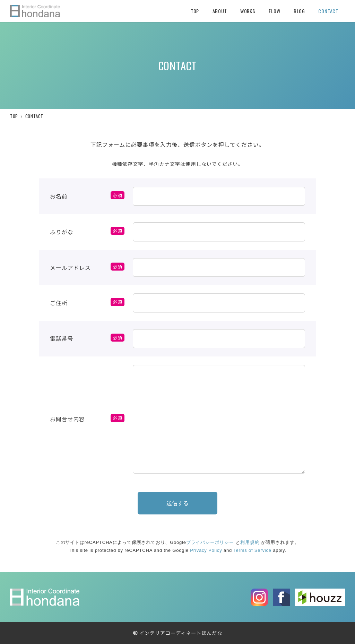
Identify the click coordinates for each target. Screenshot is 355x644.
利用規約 (250, 544)
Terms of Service (252, 552)
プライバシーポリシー (210, 544)
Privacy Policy (206, 552)
